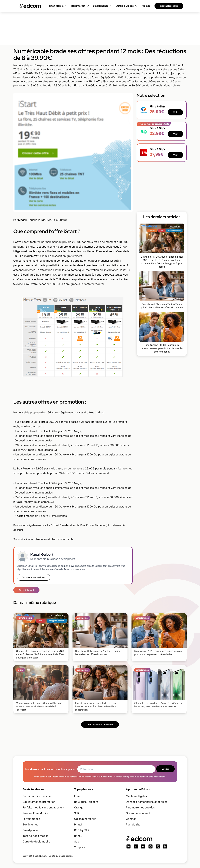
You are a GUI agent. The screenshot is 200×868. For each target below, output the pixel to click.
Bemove (70, 856)
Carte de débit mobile (36, 841)
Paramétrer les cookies (140, 807)
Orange (79, 807)
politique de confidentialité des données (147, 777)
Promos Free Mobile (35, 813)
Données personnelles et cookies (147, 802)
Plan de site (133, 824)
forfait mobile (26, 516)
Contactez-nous (169, 6)
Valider (165, 769)
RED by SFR (82, 830)
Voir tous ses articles (34, 577)
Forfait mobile (31, 819)
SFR (77, 813)
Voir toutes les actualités (100, 725)
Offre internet (26, 590)
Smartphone (30, 830)
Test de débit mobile (35, 836)
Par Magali (20, 220)
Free (77, 796)
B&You (78, 836)
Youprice (80, 847)
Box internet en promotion (39, 802)
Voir (175, 112)
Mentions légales (136, 796)
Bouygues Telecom (86, 802)
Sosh (77, 841)
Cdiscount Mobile (85, 819)
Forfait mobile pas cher (37, 796)
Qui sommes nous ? (138, 813)
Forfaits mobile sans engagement (43, 807)
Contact (131, 819)
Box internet (30, 824)
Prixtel (78, 824)
